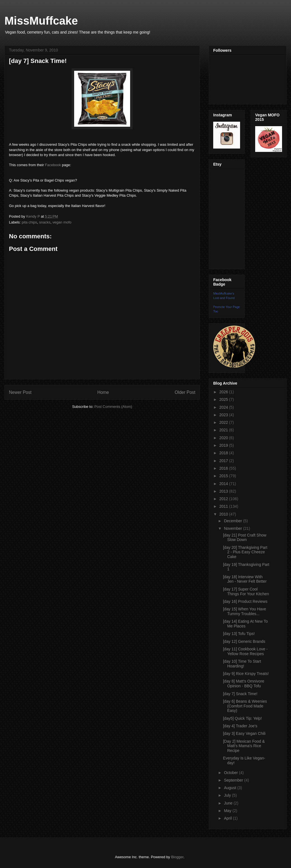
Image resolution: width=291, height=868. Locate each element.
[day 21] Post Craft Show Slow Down (245, 537)
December (233, 521)
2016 (224, 468)
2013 (224, 491)
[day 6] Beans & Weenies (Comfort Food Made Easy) (245, 706)
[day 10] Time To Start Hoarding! (242, 664)
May (228, 811)
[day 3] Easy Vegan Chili (244, 733)
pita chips (30, 222)
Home (103, 392)
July (228, 795)
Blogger (177, 857)
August (230, 788)
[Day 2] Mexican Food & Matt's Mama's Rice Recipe (244, 746)
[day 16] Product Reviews (245, 601)
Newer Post (20, 392)
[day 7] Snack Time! (240, 694)
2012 (224, 499)
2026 (224, 392)
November (233, 528)
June (229, 803)
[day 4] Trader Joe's (240, 726)
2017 (224, 461)
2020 (224, 438)
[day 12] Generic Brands (244, 641)
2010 (224, 514)
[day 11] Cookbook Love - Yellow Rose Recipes (245, 651)
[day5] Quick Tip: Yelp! (242, 718)
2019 (224, 445)
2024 (224, 407)
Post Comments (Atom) (113, 407)
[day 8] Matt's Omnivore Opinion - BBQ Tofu (244, 684)
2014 (224, 484)
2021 (224, 430)
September (234, 780)
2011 (224, 506)
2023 (224, 415)
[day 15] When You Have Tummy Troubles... (245, 611)
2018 (224, 453)
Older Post (185, 392)
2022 (224, 422)
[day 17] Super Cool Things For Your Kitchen (246, 591)
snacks (45, 222)
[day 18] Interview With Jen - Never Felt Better (245, 579)
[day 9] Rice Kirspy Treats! (246, 674)
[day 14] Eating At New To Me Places (245, 624)
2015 (224, 476)
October (231, 773)
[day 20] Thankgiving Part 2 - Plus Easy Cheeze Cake (245, 552)
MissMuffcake (41, 21)
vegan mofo (62, 222)
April (228, 818)
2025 (224, 399)
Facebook (53, 165)
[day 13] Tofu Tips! (239, 634)
